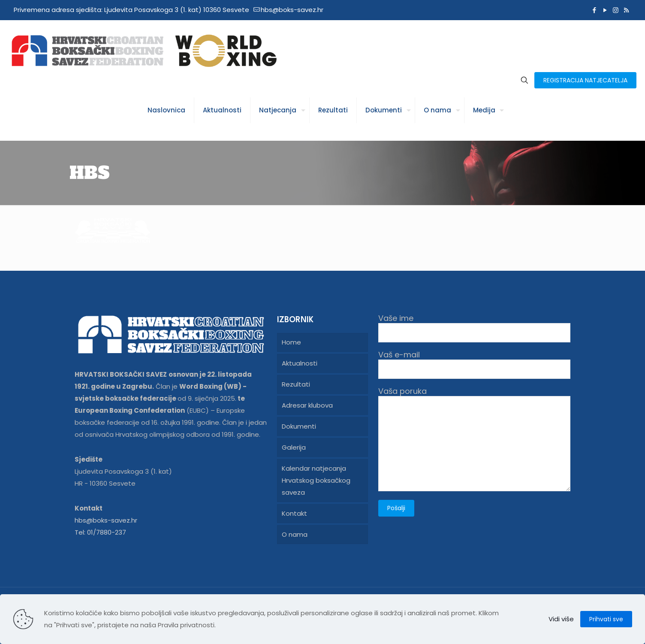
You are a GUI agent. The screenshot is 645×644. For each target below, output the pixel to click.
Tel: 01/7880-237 (100, 532)
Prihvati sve (606, 619)
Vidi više (561, 619)
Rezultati (296, 384)
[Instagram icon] (616, 10)
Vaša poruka (474, 439)
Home (291, 342)
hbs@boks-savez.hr (106, 520)
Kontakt (294, 513)
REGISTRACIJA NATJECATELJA (585, 80)
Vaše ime (474, 328)
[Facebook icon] (594, 10)
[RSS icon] (626, 10)
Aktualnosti (300, 363)
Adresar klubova (307, 405)
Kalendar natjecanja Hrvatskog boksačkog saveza (316, 480)
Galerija (294, 447)
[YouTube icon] (605, 10)
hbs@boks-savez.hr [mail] (292, 10)
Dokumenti (299, 426)
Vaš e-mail (474, 364)
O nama (295, 534)
